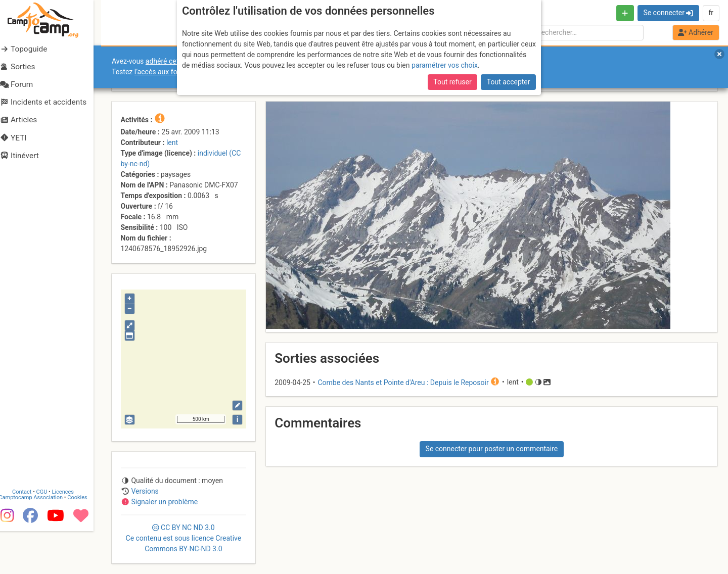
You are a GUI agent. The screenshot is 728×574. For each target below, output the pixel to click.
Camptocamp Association (38, 540)
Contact (29, 535)
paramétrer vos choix (445, 65)
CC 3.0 (184, 538)
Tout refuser (452, 82)
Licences (71, 535)
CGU (50, 535)
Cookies (85, 540)
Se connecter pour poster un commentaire (492, 449)
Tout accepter (509, 82)
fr (711, 13)
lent (172, 142)
